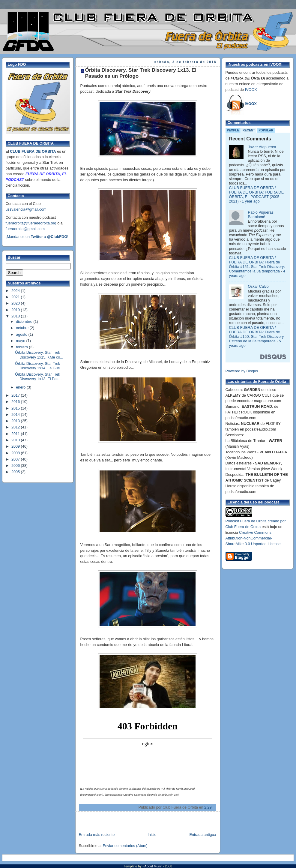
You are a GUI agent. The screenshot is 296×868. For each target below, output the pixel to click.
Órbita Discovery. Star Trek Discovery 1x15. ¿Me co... (39, 355)
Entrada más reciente (97, 835)
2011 (16, 434)
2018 (16, 316)
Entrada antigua (203, 835)
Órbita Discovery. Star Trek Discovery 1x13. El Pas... (38, 377)
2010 (16, 440)
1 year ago (251, 201)
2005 (16, 472)
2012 (16, 427)
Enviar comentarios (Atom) (125, 846)
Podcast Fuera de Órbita (246, 521)
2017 (16, 395)
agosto (22, 335)
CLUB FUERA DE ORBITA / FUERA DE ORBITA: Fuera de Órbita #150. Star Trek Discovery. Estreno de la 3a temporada (257, 334)
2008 (16, 453)
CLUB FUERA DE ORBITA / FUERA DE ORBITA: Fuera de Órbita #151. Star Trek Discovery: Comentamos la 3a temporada (257, 264)
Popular (266, 130)
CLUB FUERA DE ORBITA (33, 152)
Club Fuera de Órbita (243, 527)
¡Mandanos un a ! (37, 237)
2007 (16, 459)
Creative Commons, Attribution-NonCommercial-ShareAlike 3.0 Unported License (253, 538)
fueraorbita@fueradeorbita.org (31, 223)
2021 (16, 297)
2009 (16, 446)
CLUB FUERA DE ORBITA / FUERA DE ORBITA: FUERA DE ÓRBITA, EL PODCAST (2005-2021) (257, 195)
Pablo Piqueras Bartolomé (261, 215)
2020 (16, 303)
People (233, 130)
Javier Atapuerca (262, 147)
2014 (16, 415)
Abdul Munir (154, 866)
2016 (16, 402)
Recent (249, 130)
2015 (16, 408)
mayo (21, 341)
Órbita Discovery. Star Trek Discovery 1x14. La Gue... (39, 366)
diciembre (25, 322)
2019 (16, 310)
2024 (16, 291)
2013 (16, 421)
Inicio (152, 835)
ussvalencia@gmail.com (26, 209)
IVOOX (251, 90)
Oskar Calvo (258, 287)
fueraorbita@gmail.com (25, 229)
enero (21, 387)
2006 (16, 466)
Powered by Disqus (242, 371)
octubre (23, 328)
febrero (22, 347)
